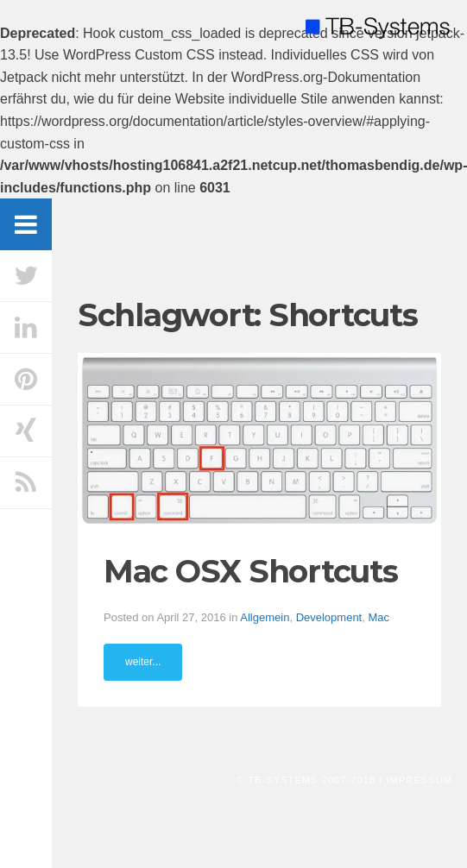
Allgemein (265, 617)
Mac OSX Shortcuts (251, 571)
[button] (259, 440)
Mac (379, 617)
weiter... (143, 662)
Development (329, 617)
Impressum (419, 780)
